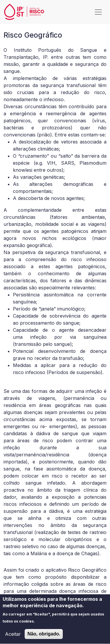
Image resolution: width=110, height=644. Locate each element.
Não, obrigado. (44, 638)
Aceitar (13, 638)
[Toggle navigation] (98, 12)
